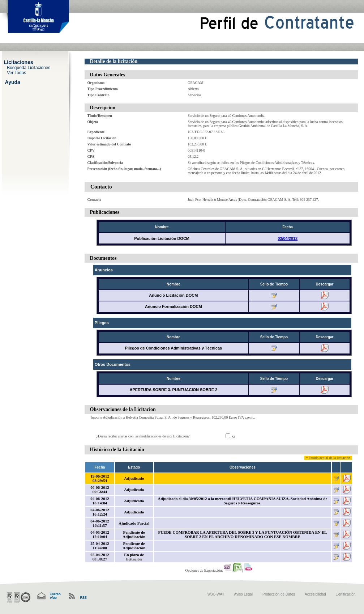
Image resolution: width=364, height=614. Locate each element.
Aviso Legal (244, 594)
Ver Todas (16, 72)
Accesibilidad (315, 594)
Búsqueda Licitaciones (29, 67)
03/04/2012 (288, 238)
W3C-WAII (216, 594)
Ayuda (13, 82)
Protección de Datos (279, 594)
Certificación (345, 594)
